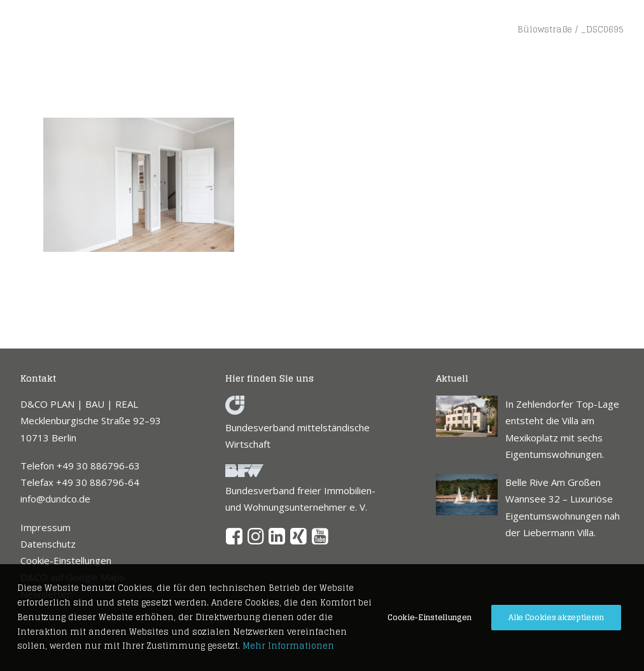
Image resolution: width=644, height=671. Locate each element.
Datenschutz (48, 544)
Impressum (45, 527)
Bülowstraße (545, 30)
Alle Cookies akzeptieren (556, 617)
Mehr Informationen (288, 646)
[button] (234, 541)
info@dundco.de (55, 499)
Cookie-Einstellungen (66, 560)
